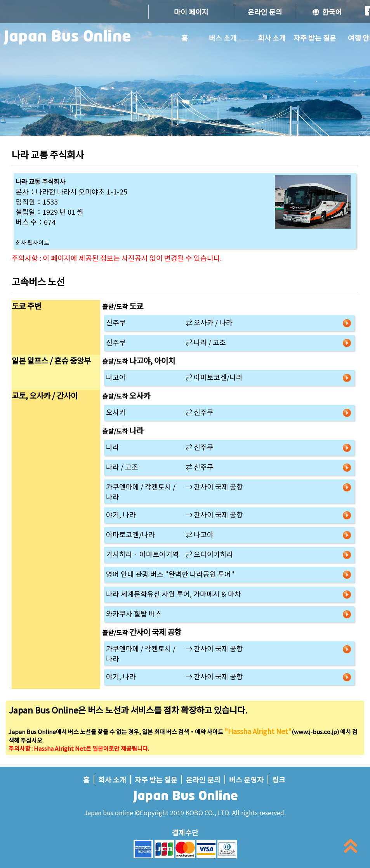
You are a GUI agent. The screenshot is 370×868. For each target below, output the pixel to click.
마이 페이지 (191, 12)
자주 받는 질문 (315, 38)
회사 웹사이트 (32, 242)
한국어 (327, 12)
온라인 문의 (265, 12)
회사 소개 (272, 38)
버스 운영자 (246, 779)
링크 (279, 779)
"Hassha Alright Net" (258, 731)
